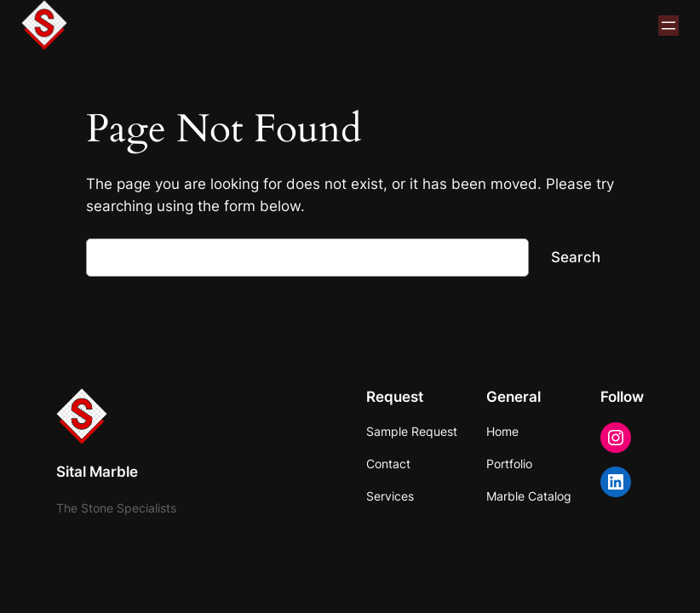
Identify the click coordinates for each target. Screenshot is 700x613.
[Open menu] (668, 26)
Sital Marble (97, 472)
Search (576, 257)
